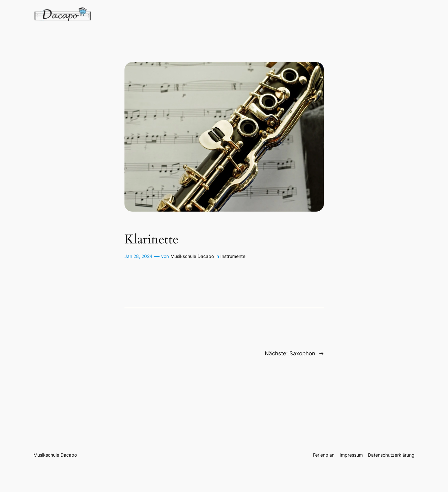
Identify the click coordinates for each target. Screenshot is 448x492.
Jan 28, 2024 (138, 256)
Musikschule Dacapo (192, 256)
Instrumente (233, 256)
